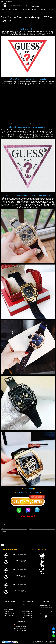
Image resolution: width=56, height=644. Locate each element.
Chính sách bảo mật (28, 611)
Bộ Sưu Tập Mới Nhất (10, 618)
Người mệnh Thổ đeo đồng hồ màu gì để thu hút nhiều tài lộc (20, 569)
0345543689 (35, 6)
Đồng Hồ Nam (8, 607)
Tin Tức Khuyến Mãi (10, 616)
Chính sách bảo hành (28, 616)
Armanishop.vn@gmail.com (20, 633)
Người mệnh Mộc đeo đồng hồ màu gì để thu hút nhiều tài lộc (20, 554)
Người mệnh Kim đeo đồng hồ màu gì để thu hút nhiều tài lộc (20, 576)
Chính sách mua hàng (28, 605)
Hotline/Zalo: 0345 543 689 (20, 631)
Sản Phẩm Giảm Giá (10, 614)
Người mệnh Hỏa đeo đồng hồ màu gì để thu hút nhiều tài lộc (20, 561)
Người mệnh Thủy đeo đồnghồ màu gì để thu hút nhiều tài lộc (20, 584)
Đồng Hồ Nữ (8, 605)
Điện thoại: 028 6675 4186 (20, 629)
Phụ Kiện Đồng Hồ (9, 611)
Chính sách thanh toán (28, 609)
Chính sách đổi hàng (28, 613)
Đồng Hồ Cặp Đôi (9, 609)
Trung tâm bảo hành (28, 618)
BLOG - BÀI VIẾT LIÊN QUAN (10, 549)
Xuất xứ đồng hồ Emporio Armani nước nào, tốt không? (19, 591)
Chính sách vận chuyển (28, 607)
